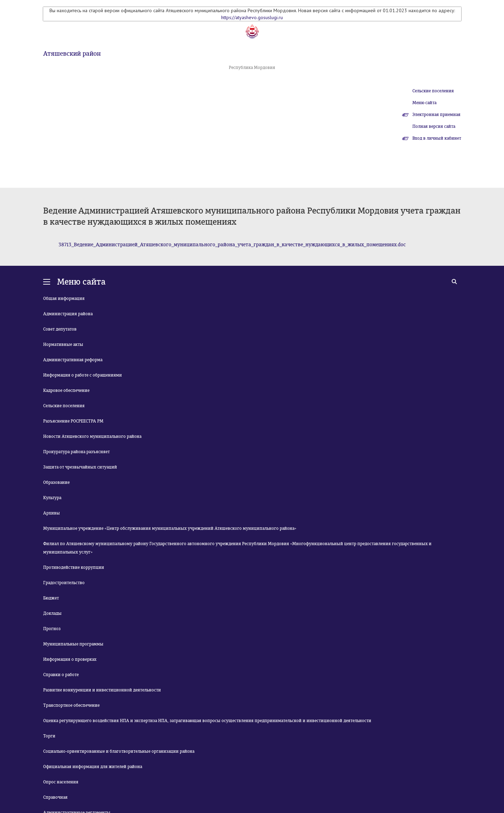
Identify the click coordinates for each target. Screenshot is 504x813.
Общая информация (64, 299)
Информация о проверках (70, 659)
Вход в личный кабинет (437, 138)
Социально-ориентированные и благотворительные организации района (119, 751)
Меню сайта (424, 103)
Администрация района (68, 314)
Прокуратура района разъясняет (76, 452)
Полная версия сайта (434, 126)
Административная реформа (73, 360)
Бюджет (51, 598)
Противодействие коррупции (74, 567)
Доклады (52, 613)
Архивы (52, 513)
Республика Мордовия (252, 68)
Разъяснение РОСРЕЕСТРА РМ (73, 421)
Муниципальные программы (73, 644)
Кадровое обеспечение (66, 390)
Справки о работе (61, 675)
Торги (49, 736)
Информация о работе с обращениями (83, 375)
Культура (52, 498)
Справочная (55, 797)
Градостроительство (64, 583)
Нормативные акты (63, 344)
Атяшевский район (72, 54)
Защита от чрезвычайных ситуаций (80, 467)
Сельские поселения (433, 91)
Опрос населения (61, 782)
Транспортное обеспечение (71, 705)
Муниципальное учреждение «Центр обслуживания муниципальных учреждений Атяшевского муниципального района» (170, 528)
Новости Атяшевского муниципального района (92, 436)
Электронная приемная (436, 115)
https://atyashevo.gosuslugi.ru (252, 17)
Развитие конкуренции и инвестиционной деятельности (102, 690)
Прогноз (52, 629)
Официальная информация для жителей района (93, 767)
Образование (56, 482)
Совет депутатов (60, 329)
